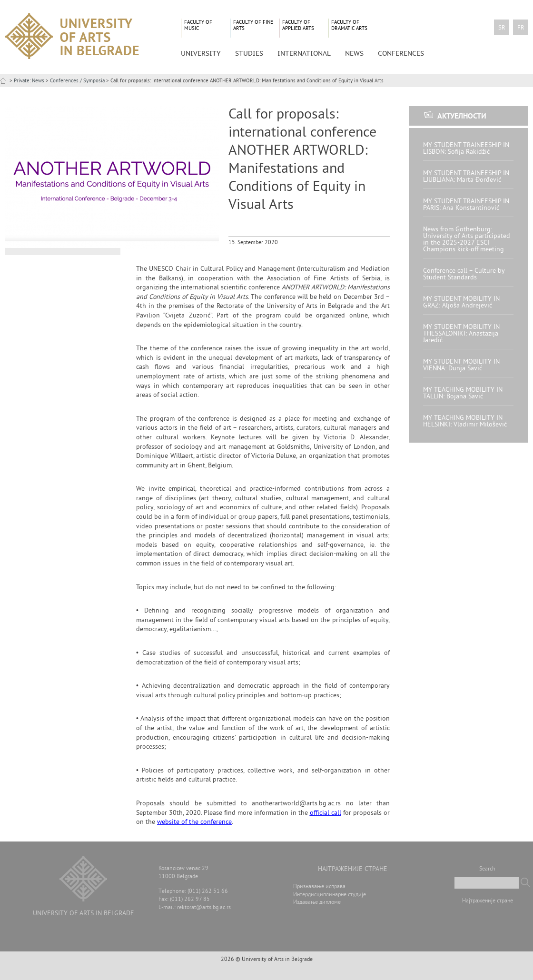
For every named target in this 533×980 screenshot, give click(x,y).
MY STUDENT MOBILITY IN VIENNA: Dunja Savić (461, 365)
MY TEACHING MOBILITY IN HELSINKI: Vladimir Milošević (465, 421)
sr (502, 28)
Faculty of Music (198, 25)
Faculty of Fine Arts (253, 25)
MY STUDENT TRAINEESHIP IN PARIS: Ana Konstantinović (466, 205)
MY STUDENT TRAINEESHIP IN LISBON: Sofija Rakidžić (466, 149)
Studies (249, 53)
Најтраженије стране (488, 901)
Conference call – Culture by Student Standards (464, 274)
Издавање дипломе (317, 903)
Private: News (29, 81)
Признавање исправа (319, 887)
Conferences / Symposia (77, 81)
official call (326, 813)
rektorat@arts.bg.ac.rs (204, 908)
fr (521, 28)
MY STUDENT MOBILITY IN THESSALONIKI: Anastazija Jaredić (461, 334)
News (354, 53)
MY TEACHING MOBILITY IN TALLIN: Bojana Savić (463, 393)
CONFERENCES (401, 53)
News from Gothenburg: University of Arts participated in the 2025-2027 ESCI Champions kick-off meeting (467, 240)
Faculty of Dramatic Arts (349, 25)
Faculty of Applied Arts (298, 25)
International (304, 53)
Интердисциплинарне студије (330, 895)
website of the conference (194, 822)
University (201, 53)
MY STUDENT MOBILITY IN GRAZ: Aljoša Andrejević (461, 302)
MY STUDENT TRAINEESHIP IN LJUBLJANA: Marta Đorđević (466, 177)
